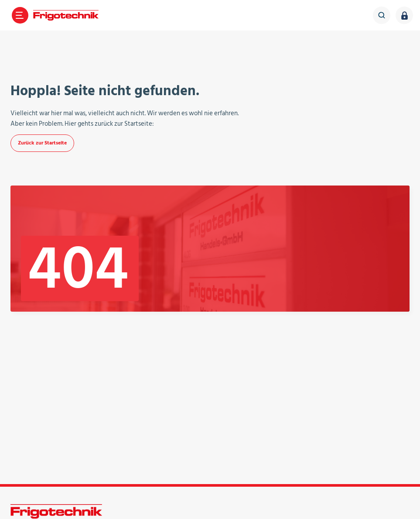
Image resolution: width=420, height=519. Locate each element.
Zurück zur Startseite (42, 143)
